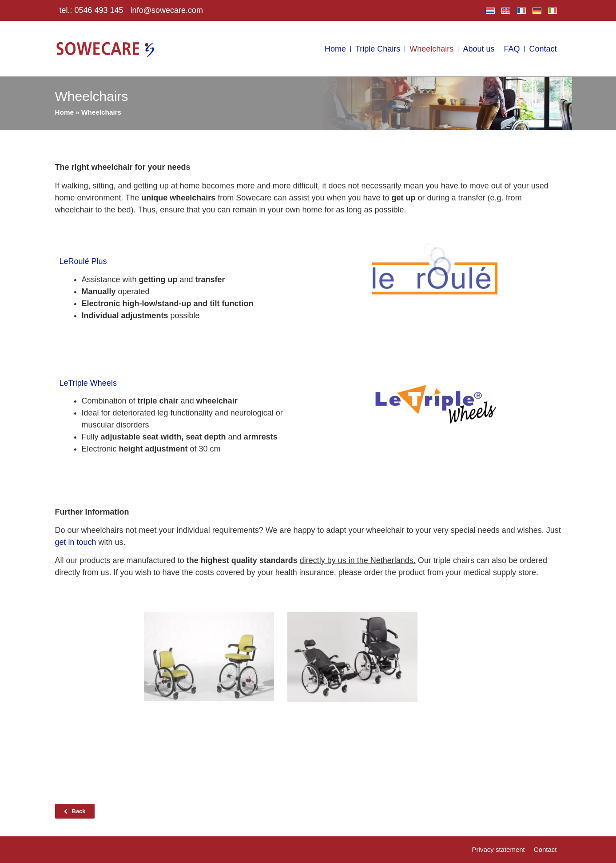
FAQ (512, 49)
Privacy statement (499, 849)
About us (479, 49)
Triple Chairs (378, 49)
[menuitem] (490, 11)
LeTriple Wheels (88, 383)
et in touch (78, 542)
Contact (543, 49)
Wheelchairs (431, 49)
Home (335, 49)
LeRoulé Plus (83, 261)
